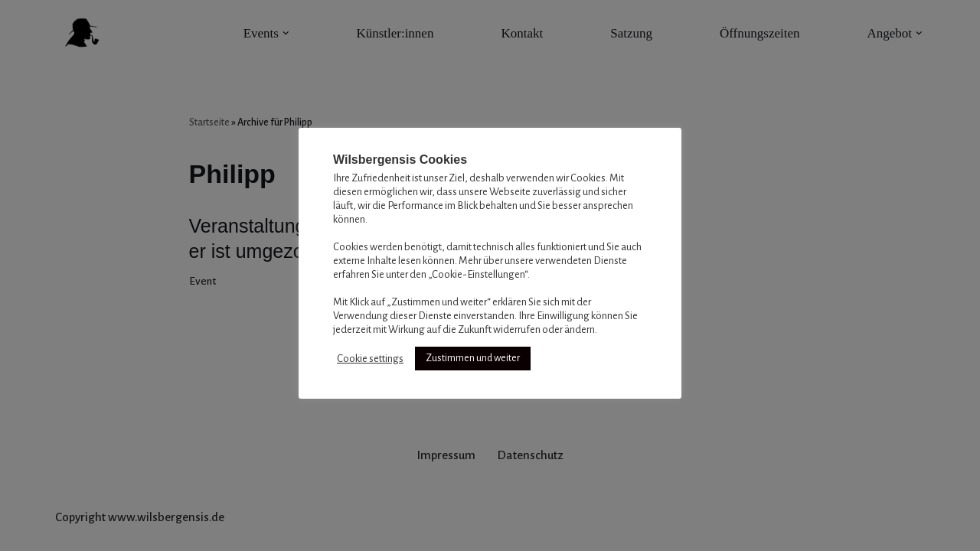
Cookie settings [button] (370, 359)
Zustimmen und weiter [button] (473, 358)
